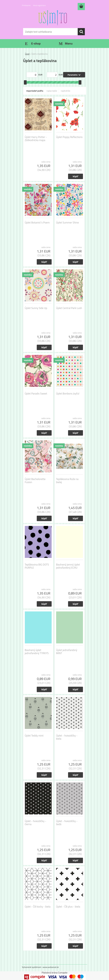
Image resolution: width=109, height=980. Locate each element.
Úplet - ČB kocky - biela (38, 907)
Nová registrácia (39, 5)
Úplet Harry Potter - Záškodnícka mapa (36, 139)
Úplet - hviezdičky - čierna (36, 823)
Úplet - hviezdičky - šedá (67, 823)
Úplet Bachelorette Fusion (35, 481)
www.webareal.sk (51, 967)
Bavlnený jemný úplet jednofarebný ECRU (68, 566)
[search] (81, 32)
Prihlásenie (26, 5)
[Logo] (53, 18)
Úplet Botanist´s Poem (37, 223)
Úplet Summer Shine (68, 223)
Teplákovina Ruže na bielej (67, 481)
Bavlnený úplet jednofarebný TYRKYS (37, 652)
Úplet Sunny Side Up (36, 308)
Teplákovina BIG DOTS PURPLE (37, 566)
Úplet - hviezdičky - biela (67, 737)
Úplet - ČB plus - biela (68, 907)
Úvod (27, 54)
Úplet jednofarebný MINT (67, 652)
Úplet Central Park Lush (69, 308)
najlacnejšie (52, 91)
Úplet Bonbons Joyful (68, 394)
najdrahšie (66, 91)
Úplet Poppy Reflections (69, 137)
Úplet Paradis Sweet (36, 394)
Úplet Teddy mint (34, 736)
